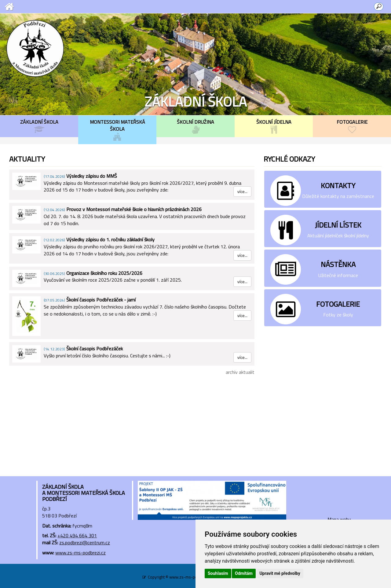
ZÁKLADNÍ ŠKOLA (39, 126)
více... (242, 191)
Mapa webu (339, 519)
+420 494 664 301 (77, 535)
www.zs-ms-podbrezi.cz (80, 553)
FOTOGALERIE (352, 126)
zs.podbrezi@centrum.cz (85, 542)
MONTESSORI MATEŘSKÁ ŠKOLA (117, 130)
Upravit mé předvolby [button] (280, 573)
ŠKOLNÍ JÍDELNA (274, 126)
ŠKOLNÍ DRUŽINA (195, 126)
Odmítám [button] (244, 573)
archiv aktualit (240, 372)
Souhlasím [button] (218, 573)
